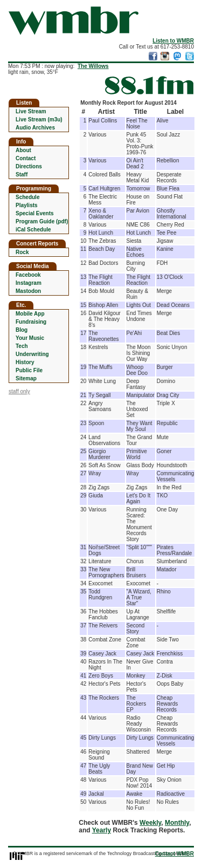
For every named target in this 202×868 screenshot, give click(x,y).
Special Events (35, 213)
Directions (29, 166)
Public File (29, 370)
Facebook (28, 275)
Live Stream (31, 111)
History (25, 362)
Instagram (29, 283)
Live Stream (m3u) (39, 119)
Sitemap (26, 378)
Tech (22, 346)
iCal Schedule (33, 230)
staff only (19, 391)
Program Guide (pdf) (42, 221)
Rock (22, 252)
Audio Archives (35, 128)
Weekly (150, 823)
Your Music (30, 338)
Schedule (27, 197)
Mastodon (28, 291)
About (23, 150)
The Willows (93, 66)
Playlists (27, 205)
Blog (22, 330)
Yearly (102, 830)
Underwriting (32, 354)
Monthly (177, 823)
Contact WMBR (175, 854)
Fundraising (31, 322)
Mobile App (30, 314)
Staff (22, 175)
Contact (26, 158)
